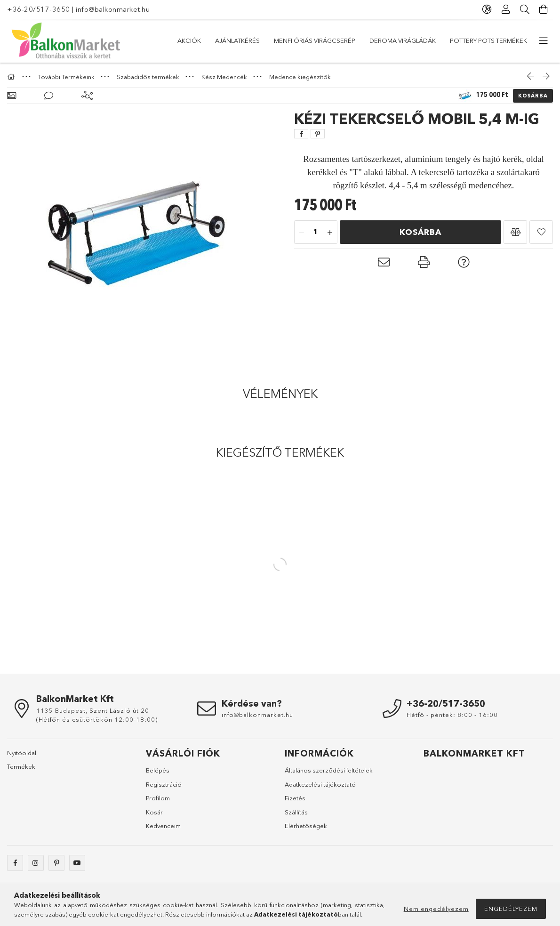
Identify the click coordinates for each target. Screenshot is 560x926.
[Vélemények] (49, 96)
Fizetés (295, 798)
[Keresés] (525, 9)
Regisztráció (164, 784)
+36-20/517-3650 (39, 9)
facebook (15, 863)
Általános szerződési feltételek (329, 770)
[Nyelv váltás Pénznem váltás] (487, 9)
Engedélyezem (511, 909)
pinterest (56, 863)
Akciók (189, 40)
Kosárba (533, 96)
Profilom (158, 798)
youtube (77, 863)
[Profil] (506, 9)
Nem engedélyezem (436, 909)
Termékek (21, 766)
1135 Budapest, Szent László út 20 (93, 710)
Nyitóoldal (22, 753)
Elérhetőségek (306, 826)
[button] (515, 232)
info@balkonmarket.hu (113, 9)
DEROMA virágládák (403, 40)
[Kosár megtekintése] (544, 9)
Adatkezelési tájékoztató (320, 784)
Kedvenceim (163, 826)
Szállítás (296, 812)
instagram (36, 863)
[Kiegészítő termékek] (87, 96)
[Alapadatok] (12, 96)
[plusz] (330, 233)
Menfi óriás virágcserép (315, 40)
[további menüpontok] (544, 41)
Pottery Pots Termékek (488, 40)
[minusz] (302, 233)
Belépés (158, 770)
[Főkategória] (12, 77)
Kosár (154, 812)
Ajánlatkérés (237, 40)
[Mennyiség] (316, 233)
